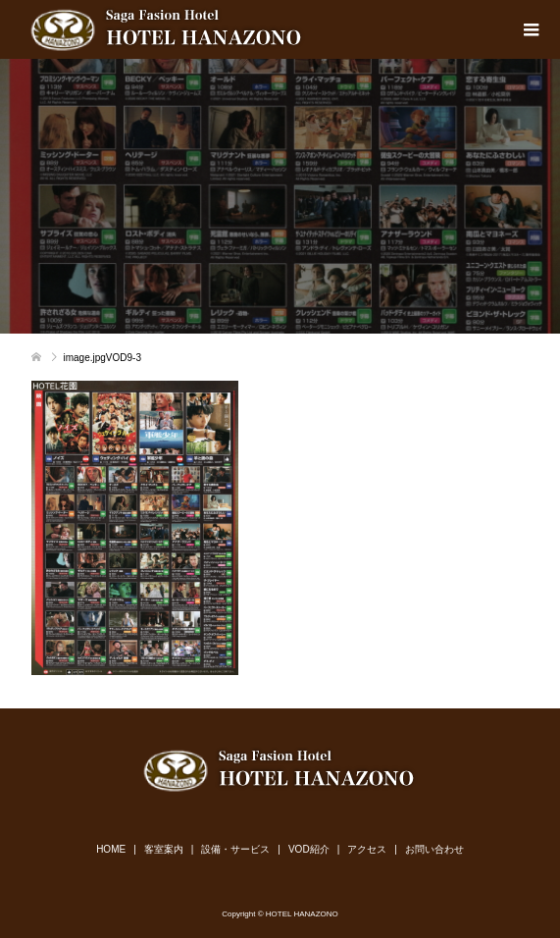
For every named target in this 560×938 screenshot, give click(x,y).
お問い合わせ (434, 849)
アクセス (367, 849)
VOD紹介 (309, 849)
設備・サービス (235, 849)
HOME (111, 849)
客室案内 (164, 849)
